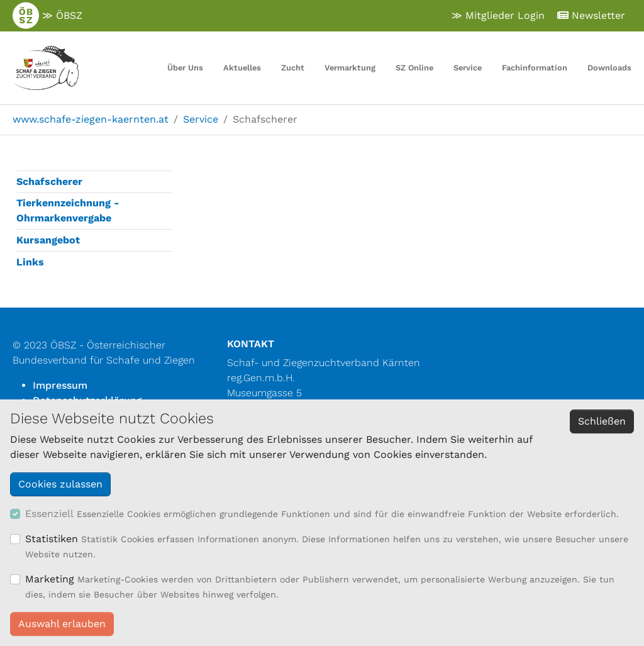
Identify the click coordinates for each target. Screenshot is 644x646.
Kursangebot (48, 240)
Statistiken (52, 539)
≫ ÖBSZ (47, 16)
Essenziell (49, 514)
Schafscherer (49, 181)
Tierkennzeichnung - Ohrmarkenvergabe (68, 210)
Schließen (602, 421)
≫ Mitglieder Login (498, 15)
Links (30, 262)
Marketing (50, 579)
